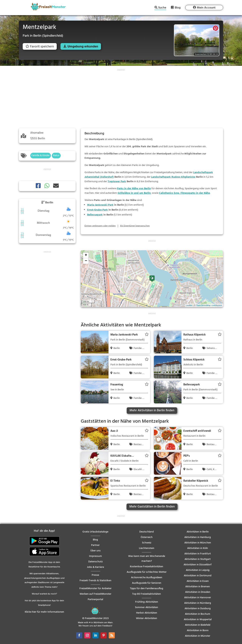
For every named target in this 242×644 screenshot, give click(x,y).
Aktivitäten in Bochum (198, 614)
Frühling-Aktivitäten (147, 602)
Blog (178, 8)
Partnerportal (95, 599)
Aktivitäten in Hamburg (198, 537)
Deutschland (147, 532)
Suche (162, 8)
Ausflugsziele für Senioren (147, 583)
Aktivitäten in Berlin (198, 532)
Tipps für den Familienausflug (147, 589)
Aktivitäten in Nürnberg (198, 603)
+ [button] (86, 255)
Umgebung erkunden (83, 47)
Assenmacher (200, 54)
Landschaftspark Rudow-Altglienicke (173, 177)
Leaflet (189, 305)
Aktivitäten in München (198, 543)
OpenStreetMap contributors (209, 305)
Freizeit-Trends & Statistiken (95, 581)
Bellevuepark (95, 215)
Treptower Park (117, 182)
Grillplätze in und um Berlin (134, 193)
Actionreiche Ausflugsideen (147, 578)
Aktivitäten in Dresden (198, 592)
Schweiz (147, 543)
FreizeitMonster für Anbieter (95, 589)
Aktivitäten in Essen (198, 581)
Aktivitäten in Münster (198, 636)
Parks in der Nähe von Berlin (134, 189)
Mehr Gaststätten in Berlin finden (152, 507)
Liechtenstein (147, 548)
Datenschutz (95, 562)
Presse (95, 575)
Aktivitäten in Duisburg (198, 609)
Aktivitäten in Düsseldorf (198, 565)
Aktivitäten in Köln (198, 548)
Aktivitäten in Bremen (198, 587)
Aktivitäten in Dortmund (198, 576)
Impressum (95, 556)
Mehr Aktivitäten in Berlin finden (152, 410)
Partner (95, 545)
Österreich (147, 537)
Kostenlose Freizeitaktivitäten (147, 567)
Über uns (95, 551)
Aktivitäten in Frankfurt (198, 554)
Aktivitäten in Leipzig (198, 570)
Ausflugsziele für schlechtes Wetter (147, 572)
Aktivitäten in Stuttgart (198, 559)
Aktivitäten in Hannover (198, 598)
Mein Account (206, 8)
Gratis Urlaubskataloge (95, 532)
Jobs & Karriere (95, 567)
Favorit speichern (40, 47)
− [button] (86, 261)
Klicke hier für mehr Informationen (44, 612)
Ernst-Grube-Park (97, 210)
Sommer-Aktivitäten (147, 607)
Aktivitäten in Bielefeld (198, 625)
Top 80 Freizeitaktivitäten (147, 594)
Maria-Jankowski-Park (100, 205)
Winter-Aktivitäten (147, 618)
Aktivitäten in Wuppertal (198, 620)
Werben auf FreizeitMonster (95, 594)
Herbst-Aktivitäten (147, 613)
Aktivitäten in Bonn (198, 630)
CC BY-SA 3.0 (213, 54)
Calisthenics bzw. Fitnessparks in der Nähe (184, 193)
